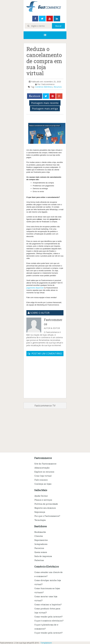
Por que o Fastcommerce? (47, 516)
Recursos (58, 87)
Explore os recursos (44, 472)
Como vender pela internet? (48, 617)
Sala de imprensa (43, 556)
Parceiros (39, 548)
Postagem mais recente (45, 103)
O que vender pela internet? (48, 633)
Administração (42, 468)
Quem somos (41, 552)
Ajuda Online (41, 496)
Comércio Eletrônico (44, 87)
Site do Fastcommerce (45, 464)
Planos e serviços (43, 500)
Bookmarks (40, 532)
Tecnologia (40, 520)
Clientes (39, 536)
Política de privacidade (46, 504)
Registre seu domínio (45, 508)
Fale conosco (41, 480)
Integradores (41, 544)
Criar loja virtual (43, 476)
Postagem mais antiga (45, 109)
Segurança (40, 512)
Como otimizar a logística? (48, 604)
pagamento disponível (35, 288)
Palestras (39, 560)
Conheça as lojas (43, 484)
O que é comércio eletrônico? (49, 621)
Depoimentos (41, 540)
